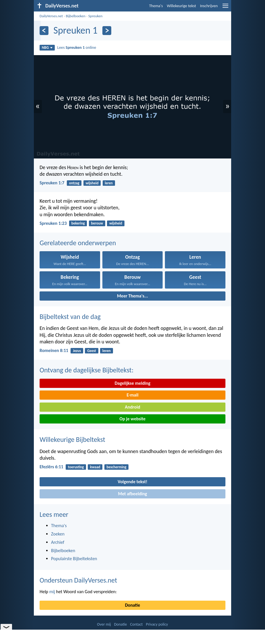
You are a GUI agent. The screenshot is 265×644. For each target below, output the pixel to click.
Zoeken (58, 534)
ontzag (74, 183)
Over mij (104, 624)
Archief (58, 542)
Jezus (77, 351)
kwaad (95, 467)
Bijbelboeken (75, 16)
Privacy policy (157, 624)
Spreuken (95, 16)
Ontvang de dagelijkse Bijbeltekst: (86, 370)
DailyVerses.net (51, 16)
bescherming (116, 467)
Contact (137, 624)
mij (52, 592)
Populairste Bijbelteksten (74, 559)
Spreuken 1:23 (53, 223)
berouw (97, 223)
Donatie (132, 605)
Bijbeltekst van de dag (70, 317)
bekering (78, 223)
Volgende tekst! (132, 482)
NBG (47, 48)
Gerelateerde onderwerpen (78, 243)
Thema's (156, 6)
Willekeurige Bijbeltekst (72, 439)
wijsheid (92, 183)
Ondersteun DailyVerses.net (78, 580)
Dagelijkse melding (133, 383)
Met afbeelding (132, 494)
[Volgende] (107, 31)
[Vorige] (44, 31)
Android (132, 407)
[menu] (225, 8)
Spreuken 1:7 (52, 183)
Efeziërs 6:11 (51, 467)
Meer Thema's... (132, 296)
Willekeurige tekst (182, 6)
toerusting (76, 467)
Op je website (133, 419)
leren (109, 183)
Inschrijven (209, 6)
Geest (92, 351)
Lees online (77, 47)
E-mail (132, 395)
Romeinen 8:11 (54, 350)
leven (107, 351)
